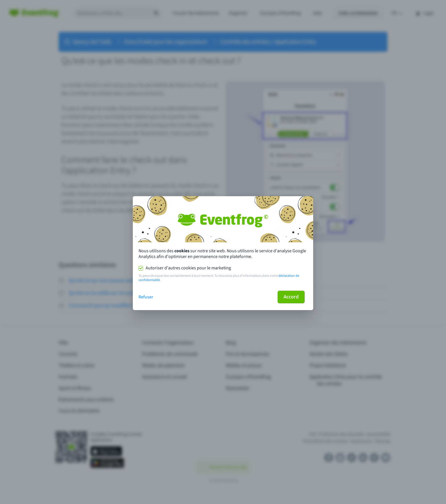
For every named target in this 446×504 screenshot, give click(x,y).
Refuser (146, 297)
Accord (291, 297)
